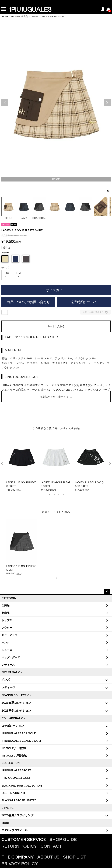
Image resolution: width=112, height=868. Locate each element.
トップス (7, 620)
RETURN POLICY (19, 846)
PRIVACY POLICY (20, 864)
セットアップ (9, 635)
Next (107, 103)
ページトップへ (107, 592)
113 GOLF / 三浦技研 (14, 748)
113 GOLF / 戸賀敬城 (14, 756)
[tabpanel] (22, 463)
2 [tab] (54, 494)
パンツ (6, 643)
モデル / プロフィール (15, 830)
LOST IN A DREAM (13, 793)
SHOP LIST (75, 857)
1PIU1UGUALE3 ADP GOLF (19, 733)
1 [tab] (50, 494)
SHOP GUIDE (63, 839)
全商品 (6, 605)
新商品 (6, 613)
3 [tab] (59, 494)
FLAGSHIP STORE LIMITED (19, 800)
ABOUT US (48, 857)
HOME (5, 16)
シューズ (7, 650)
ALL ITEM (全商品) (20, 16)
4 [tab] (63, 494)
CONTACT (51, 846)
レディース (8, 665)
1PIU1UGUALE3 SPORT (16, 770)
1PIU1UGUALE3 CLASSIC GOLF (22, 741)
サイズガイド (56, 290)
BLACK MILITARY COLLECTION (22, 786)
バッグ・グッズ (11, 657)
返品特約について (84, 302)
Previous (5, 103)
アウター (7, 628)
